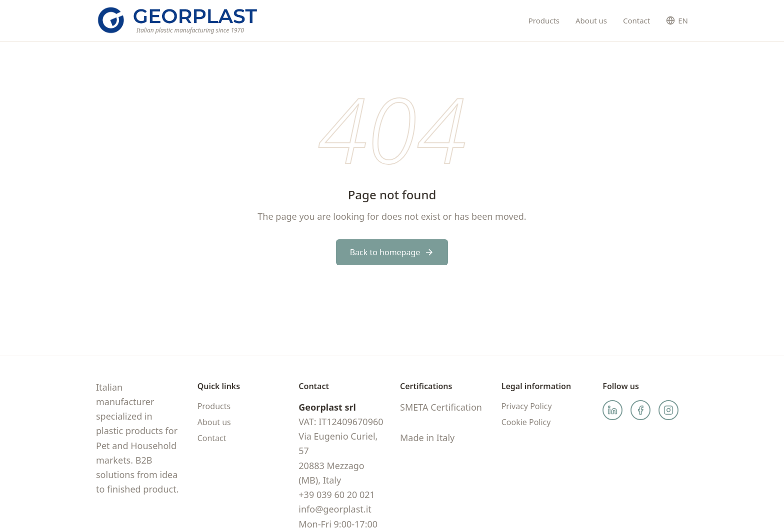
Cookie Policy (526, 422)
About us (591, 20)
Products (544, 20)
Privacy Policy (527, 406)
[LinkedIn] (612, 410)
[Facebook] (640, 410)
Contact (636, 20)
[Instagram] (668, 410)
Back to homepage (392, 252)
